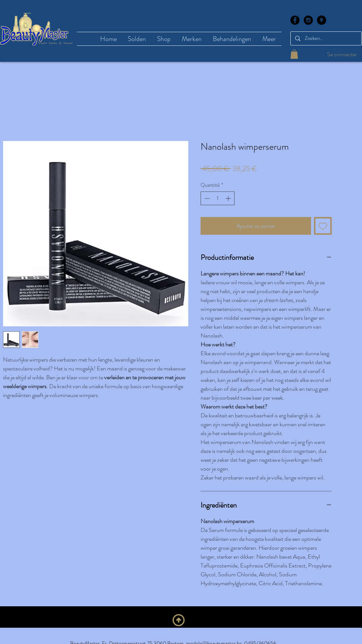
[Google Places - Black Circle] (322, 20)
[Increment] (229, 198)
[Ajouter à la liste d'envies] (323, 226)
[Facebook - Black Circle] (295, 20)
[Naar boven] (179, 620)
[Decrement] (206, 198)
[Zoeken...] (325, 38)
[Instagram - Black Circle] (308, 20)
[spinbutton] (218, 198)
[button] (294, 54)
